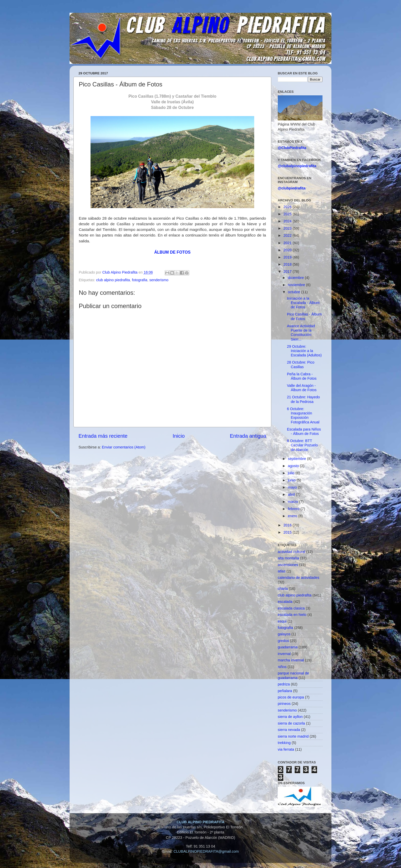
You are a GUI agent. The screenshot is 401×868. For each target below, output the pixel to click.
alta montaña (288, 558)
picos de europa (291, 697)
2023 (288, 228)
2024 (288, 221)
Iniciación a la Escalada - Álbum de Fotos (303, 303)
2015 (288, 532)
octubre (295, 292)
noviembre (297, 285)
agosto (294, 466)
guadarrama (288, 647)
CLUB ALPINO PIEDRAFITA (200, 822)
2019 (288, 257)
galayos (284, 634)
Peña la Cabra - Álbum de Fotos (302, 376)
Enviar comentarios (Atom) (124, 447)
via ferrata (286, 749)
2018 (288, 264)
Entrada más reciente (103, 436)
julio (292, 473)
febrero (294, 509)
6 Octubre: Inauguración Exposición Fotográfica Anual (303, 415)
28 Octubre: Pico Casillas (301, 364)
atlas (282, 571)
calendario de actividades (298, 578)
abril (292, 494)
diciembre (296, 278)
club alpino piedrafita (113, 280)
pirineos (284, 704)
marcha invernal (291, 660)
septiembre (298, 459)
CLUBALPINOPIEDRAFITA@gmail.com (206, 851)
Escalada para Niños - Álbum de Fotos (304, 431)
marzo (294, 502)
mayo (293, 487)
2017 (288, 272)
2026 (288, 207)
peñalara (285, 691)
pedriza (284, 684)
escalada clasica (291, 608)
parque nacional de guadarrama (293, 675)
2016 (288, 525)
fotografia (140, 280)
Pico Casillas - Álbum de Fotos (304, 316)
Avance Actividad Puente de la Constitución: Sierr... (301, 333)
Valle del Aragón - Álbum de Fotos (302, 388)
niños (282, 667)
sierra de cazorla (291, 723)
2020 (288, 250)
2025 (288, 214)
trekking (284, 743)
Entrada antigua (248, 436)
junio (292, 480)
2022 (288, 235)
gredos (283, 641)
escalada (285, 602)
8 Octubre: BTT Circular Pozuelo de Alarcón (302, 445)
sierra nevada (289, 730)
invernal (284, 654)
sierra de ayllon (290, 717)
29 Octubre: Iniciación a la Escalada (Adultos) (304, 351)
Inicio (179, 436)
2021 (288, 243)
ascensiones (288, 565)
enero (293, 516)
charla (283, 589)
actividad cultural (291, 552)
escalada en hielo (292, 615)
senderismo (159, 280)
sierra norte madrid (293, 736)
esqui (282, 621)
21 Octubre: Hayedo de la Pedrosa (303, 399)
